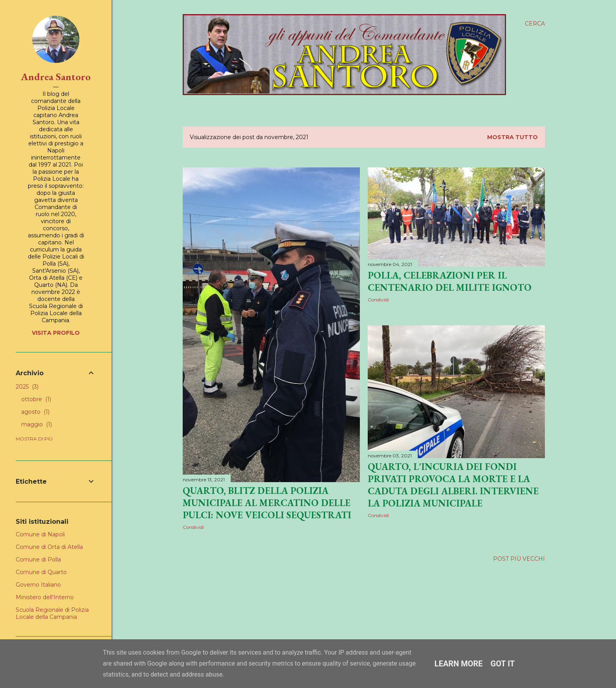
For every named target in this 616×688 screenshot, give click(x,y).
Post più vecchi (519, 559)
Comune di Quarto (41, 572)
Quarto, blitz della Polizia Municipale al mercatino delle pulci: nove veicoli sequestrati (267, 503)
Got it (503, 664)
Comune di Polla (38, 560)
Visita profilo (56, 333)
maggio (37, 424)
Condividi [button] (193, 527)
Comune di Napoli (40, 534)
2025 (27, 387)
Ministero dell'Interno (45, 597)
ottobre (36, 399)
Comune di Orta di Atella (49, 547)
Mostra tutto (512, 137)
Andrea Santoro (56, 77)
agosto (35, 412)
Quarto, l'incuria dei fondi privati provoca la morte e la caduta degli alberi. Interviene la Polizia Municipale (453, 485)
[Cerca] (535, 24)
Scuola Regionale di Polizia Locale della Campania (52, 613)
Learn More (459, 664)
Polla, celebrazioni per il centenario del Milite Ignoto (450, 281)
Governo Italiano (38, 585)
